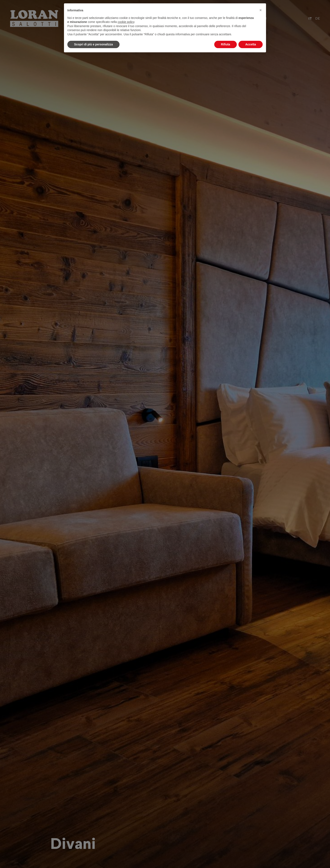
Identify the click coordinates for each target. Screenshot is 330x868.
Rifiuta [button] (226, 44)
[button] (261, 10)
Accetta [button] (251, 44)
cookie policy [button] (126, 22)
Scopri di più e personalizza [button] (93, 44)
